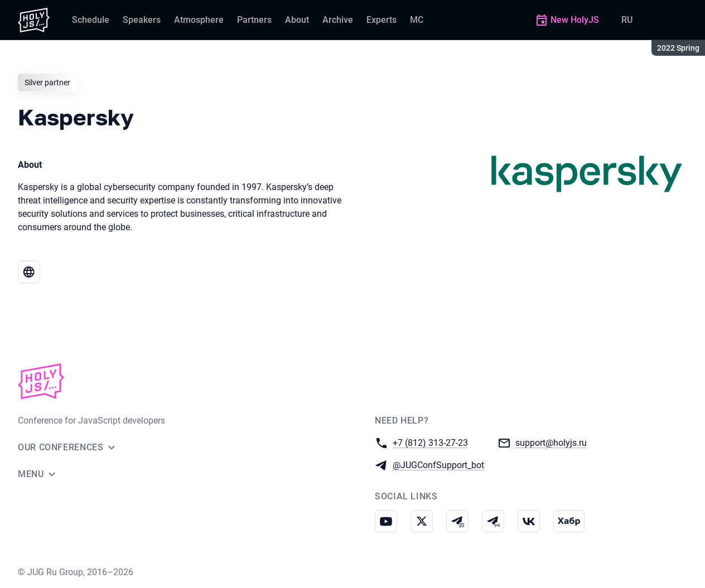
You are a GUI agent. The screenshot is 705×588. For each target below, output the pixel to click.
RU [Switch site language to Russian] (627, 20)
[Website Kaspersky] (29, 272)
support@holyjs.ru (551, 442)
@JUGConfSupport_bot (438, 465)
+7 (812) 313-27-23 (430, 442)
